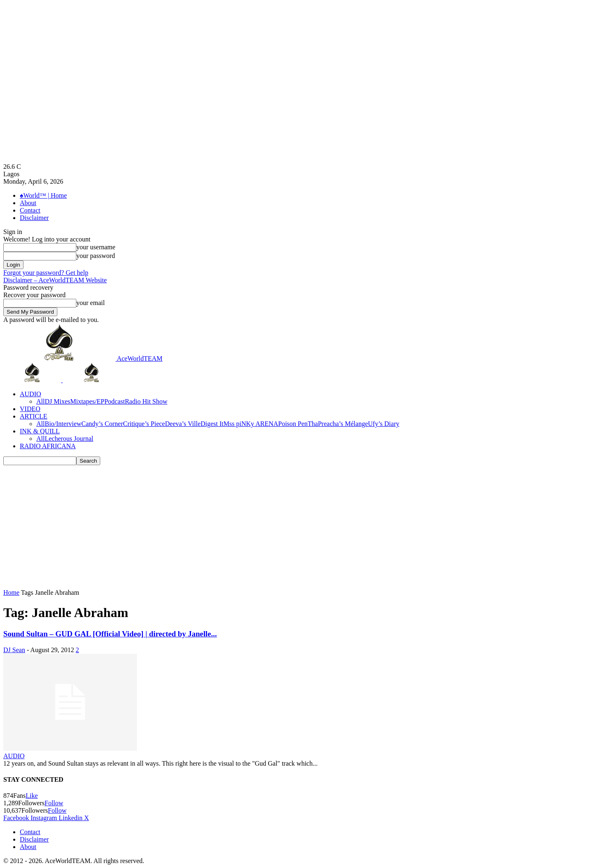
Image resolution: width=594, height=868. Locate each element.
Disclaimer (34, 218)
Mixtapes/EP (87, 401)
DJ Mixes (57, 401)
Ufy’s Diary (384, 424)
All (40, 401)
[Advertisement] (297, 527)
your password (96, 256)
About (28, 203)
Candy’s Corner (102, 424)
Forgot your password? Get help (46, 273)
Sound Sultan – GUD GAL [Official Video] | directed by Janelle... (110, 634)
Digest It (212, 424)
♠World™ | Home (43, 195)
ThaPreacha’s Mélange (338, 424)
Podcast (115, 401)
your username (96, 247)
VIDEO (30, 409)
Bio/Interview (63, 424)
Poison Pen (293, 424)
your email (91, 303)
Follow (54, 803)
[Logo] (33, 380)
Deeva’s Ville (183, 424)
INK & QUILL (40, 431)
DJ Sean (14, 650)
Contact (30, 210)
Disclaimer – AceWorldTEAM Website (55, 280)
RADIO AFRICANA (48, 446)
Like (32, 796)
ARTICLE (34, 416)
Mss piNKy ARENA (251, 424)
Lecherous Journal (69, 439)
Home (11, 592)
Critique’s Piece (144, 424)
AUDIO (31, 394)
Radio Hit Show (146, 401)
